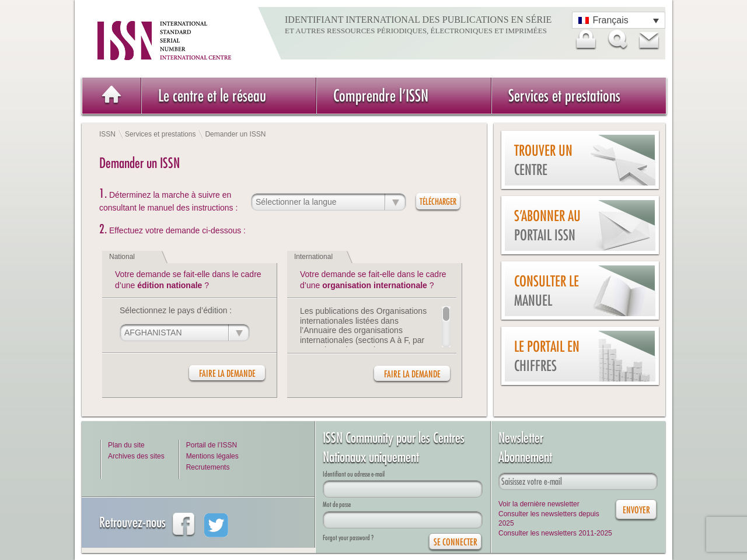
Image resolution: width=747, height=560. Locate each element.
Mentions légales (212, 456)
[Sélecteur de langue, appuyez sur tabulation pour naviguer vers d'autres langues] (619, 20)
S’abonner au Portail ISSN (547, 225)
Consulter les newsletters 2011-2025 (555, 533)
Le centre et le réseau (212, 95)
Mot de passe (337, 504)
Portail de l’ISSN (212, 445)
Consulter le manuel (547, 291)
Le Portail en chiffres (547, 356)
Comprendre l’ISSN (381, 95)
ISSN (107, 134)
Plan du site (126, 445)
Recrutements (208, 467)
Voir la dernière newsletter (539, 504)
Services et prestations (564, 95)
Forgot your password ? (348, 538)
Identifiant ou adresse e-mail (354, 474)
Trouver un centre (543, 160)
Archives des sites (136, 456)
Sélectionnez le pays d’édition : (176, 310)
